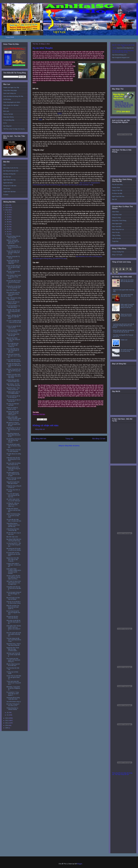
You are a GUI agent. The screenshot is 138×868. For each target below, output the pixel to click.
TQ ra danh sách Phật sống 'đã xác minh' (127, 295)
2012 (7, 721)
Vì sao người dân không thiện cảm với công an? (14, 361)
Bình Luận (6, 111)
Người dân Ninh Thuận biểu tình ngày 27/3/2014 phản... (13, 649)
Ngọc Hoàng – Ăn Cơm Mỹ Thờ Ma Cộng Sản (13, 385)
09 (8, 219)
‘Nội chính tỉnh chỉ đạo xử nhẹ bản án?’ (13, 401)
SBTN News (7, 189)
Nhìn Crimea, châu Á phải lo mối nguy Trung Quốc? (14, 277)
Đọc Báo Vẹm (7, 177)
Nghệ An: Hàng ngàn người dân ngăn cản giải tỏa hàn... (13, 242)
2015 (7, 208)
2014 (7, 210)
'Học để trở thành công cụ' (14, 702)
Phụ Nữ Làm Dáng (117, 185)
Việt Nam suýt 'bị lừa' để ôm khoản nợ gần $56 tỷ (13, 655)
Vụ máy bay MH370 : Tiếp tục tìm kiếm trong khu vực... (14, 545)
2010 (7, 725)
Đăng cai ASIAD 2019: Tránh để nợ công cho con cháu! (13, 469)
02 (8, 713)
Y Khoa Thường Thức (118, 252)
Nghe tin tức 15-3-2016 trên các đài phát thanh (127, 281)
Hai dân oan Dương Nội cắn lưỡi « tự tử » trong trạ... (14, 356)
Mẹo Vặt (114, 199)
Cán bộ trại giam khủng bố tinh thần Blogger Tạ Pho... (14, 594)
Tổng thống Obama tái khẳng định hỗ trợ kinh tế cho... (13, 435)
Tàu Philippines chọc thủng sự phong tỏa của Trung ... (14, 247)
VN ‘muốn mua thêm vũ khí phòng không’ (127, 350)
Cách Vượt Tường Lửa (10, 93)
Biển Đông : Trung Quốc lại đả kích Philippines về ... (13, 688)
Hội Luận (6, 108)
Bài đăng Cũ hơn (99, 439)
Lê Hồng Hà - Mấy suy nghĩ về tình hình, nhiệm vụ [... (13, 505)
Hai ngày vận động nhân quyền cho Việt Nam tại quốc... (14, 365)
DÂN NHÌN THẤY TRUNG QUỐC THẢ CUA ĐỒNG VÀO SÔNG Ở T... (14, 628)
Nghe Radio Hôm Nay (9, 180)
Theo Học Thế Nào (39, 414)
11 (8, 215)
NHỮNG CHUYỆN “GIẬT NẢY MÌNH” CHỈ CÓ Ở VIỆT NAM (14, 376)
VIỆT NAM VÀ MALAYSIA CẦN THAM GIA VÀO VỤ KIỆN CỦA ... (14, 583)
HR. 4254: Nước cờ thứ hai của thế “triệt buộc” (13, 500)
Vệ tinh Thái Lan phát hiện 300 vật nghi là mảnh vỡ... (14, 677)
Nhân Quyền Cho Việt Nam (11, 105)
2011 (7, 723)
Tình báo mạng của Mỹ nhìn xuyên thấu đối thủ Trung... (14, 640)
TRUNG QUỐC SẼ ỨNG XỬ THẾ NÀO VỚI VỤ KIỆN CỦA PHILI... (13, 577)
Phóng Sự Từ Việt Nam (10, 186)
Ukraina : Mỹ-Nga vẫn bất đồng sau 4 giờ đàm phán (14, 317)
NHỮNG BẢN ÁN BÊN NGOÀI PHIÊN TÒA (13, 381)
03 (8, 234)
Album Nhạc (115, 212)
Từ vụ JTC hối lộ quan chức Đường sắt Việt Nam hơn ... (13, 495)
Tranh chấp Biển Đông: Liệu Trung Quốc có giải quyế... (13, 350)
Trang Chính (10, 37)
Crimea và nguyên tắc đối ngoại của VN (14, 327)
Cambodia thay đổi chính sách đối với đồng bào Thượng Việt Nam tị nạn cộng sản (123, 326)
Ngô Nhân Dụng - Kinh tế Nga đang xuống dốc (13, 644)
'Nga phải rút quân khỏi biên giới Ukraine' (13, 483)
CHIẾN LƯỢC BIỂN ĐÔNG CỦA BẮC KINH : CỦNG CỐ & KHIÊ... (14, 419)
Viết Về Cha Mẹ (116, 238)
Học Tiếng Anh (7, 126)
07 (8, 224)
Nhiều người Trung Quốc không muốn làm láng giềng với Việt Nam (127, 306)
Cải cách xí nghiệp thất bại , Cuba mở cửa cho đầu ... (14, 322)
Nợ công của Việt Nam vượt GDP (13, 404)
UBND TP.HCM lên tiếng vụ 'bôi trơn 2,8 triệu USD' (13, 516)
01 (8, 715)
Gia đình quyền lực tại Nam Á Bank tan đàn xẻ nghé (13, 474)
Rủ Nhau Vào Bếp (117, 193)
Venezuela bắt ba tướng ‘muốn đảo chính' (13, 698)
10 (8, 217)
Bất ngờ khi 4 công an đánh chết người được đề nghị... (13, 424)
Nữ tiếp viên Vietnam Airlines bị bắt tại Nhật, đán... (14, 510)
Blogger (80, 864)
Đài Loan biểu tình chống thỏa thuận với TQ (13, 464)
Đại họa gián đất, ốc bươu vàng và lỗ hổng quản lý (14, 282)
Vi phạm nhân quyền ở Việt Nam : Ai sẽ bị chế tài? (14, 565)
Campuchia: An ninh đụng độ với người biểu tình (14, 287)
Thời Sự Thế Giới (8, 114)
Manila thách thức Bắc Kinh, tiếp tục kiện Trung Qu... (13, 560)
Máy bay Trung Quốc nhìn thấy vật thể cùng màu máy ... (14, 371)
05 (8, 229)
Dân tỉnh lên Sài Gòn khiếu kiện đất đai (12, 617)
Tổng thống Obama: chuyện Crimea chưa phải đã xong (13, 525)
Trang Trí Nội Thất (117, 190)
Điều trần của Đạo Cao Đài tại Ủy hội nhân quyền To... (13, 607)
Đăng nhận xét (40, 429)
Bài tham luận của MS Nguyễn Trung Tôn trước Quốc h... (13, 413)
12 (8, 212)
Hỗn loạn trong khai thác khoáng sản (13, 272)
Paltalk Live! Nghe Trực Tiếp (11, 88)
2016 (7, 205)
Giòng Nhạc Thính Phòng (119, 221)
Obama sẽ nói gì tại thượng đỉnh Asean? (126, 315)
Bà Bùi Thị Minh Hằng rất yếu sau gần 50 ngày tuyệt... (13, 267)
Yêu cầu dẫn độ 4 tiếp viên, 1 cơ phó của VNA (14, 520)
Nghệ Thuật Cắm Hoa (118, 196)
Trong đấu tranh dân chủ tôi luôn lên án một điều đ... (14, 588)
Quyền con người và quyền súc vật (12, 408)
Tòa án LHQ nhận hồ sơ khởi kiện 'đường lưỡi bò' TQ (13, 253)
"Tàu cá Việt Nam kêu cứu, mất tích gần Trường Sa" (13, 345)
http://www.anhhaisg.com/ (119, 55)
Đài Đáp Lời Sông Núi (9, 174)
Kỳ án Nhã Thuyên (12, 290)
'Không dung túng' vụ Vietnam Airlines (12, 709)
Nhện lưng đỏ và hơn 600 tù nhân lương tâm (13, 451)
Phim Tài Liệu (116, 232)
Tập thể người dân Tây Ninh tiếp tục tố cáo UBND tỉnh (13, 262)
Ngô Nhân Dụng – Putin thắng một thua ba (13, 389)
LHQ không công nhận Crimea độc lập (13, 530)
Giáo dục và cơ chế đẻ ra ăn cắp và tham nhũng (13, 602)
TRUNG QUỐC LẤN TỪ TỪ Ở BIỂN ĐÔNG (13, 393)
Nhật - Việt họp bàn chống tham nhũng (14, 299)
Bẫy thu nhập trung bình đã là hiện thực (13, 665)
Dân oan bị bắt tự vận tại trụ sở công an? (13, 397)
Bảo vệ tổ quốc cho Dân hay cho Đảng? (13, 598)
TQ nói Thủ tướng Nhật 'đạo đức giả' (13, 335)
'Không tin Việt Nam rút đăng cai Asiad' (13, 303)
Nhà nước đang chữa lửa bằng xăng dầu (13, 237)
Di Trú (5, 123)
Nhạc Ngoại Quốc (117, 224)
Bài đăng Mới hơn (39, 439)
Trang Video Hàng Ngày (10, 90)
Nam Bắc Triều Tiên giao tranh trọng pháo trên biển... (13, 311)
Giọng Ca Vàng (116, 218)
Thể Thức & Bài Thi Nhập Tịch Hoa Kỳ (14, 129)
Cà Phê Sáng (7, 99)
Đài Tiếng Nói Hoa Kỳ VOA (11, 171)
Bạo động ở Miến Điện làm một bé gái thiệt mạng (14, 540)
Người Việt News (8, 183)
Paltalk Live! (124, 340)
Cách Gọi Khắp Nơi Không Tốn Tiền (13, 96)
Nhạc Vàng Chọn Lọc (118, 229)
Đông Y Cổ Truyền (117, 255)
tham (40, 119)
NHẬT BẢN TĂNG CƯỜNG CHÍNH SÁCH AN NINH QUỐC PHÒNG (14, 571)
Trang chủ (69, 439)
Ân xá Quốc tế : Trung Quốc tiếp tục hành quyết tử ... (13, 694)
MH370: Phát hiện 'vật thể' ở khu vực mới (14, 479)
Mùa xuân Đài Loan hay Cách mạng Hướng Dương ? (13, 294)
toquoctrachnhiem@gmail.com (125, 48)
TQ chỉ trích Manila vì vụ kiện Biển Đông (13, 307)
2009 (7, 728)
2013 (7, 718)
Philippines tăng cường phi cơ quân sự (14, 487)
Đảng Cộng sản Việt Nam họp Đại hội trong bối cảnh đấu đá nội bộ (123, 331)
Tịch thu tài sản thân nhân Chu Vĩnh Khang (14, 331)
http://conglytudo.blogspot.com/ (121, 58)
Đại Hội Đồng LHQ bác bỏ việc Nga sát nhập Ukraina (14, 440)
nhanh (60, 113)
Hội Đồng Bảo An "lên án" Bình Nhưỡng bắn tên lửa (14, 430)
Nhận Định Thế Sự (9, 117)
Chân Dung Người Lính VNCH (12, 102)
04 (8, 232)
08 (8, 222)
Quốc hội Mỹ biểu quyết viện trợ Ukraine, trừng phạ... (13, 446)
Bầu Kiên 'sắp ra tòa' (12, 537)
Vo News (6, 195)
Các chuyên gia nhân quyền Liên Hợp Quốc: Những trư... (13, 660)
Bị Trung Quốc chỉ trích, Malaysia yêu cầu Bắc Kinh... (13, 554)
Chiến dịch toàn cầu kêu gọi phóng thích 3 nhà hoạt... (13, 459)
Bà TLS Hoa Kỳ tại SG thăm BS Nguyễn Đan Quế (13, 613)
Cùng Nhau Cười (117, 215)
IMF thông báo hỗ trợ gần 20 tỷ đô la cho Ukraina (14, 549)
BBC (5, 165)
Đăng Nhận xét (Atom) (72, 446)
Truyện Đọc (115, 241)
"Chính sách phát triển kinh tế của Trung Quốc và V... (14, 683)
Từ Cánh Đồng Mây (9, 120)
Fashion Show (116, 188)
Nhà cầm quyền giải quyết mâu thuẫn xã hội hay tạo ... (14, 634)
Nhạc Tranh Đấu (117, 227)
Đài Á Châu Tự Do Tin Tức (11, 168)
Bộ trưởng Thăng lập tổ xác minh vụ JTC (13, 705)
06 (8, 227)
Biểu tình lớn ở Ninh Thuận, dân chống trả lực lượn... (13, 340)
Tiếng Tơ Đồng (116, 235)
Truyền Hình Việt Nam (10, 192)
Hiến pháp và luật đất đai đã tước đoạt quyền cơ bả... (13, 622)
